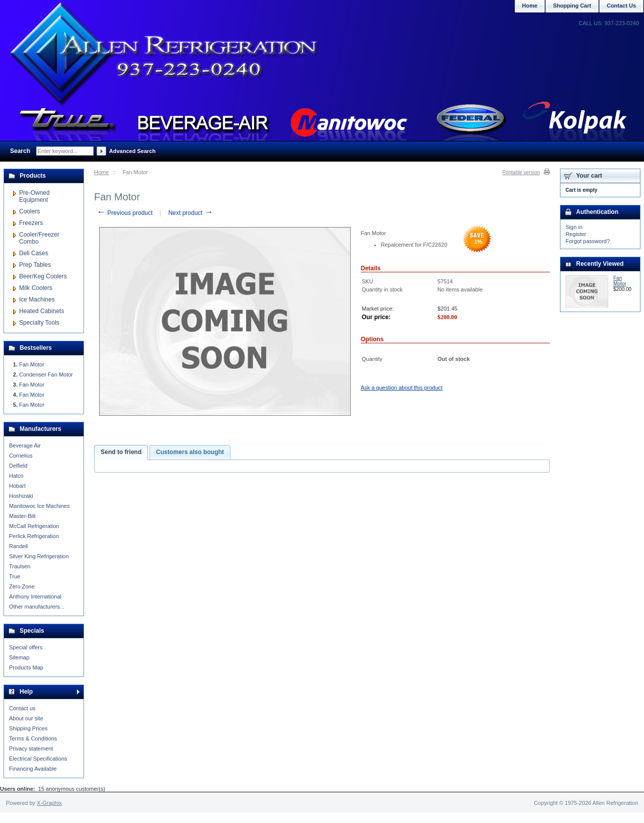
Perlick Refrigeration (34, 536)
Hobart (17, 486)
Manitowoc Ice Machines (39, 506)
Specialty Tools (39, 323)
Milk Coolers (36, 288)
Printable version (521, 172)
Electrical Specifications (38, 759)
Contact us (22, 708)
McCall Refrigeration (34, 526)
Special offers (26, 647)
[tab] (121, 453)
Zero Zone (22, 586)
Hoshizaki (21, 496)
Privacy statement (31, 749)
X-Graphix (49, 803)
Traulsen (20, 566)
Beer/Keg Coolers (43, 276)
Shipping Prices (28, 728)
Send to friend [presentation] (121, 452)
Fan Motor (32, 364)
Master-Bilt (22, 516)
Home (101, 172)
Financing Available (33, 769)
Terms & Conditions (33, 738)
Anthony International (35, 596)
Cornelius (21, 456)
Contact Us (621, 6)
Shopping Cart (572, 6)
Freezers (31, 223)
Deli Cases (34, 253)
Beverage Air (25, 445)
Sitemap (19, 657)
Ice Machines (37, 300)
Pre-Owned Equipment (34, 196)
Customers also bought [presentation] (190, 452)
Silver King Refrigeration (39, 556)
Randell (18, 546)
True (15, 576)
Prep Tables (35, 265)
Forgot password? (588, 241)
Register (576, 234)
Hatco (16, 476)
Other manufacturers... (37, 607)
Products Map (26, 667)
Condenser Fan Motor (46, 375)
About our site (26, 718)
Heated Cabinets (42, 311)
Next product (190, 213)
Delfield (18, 466)
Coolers (29, 211)
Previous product (125, 213)
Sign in (574, 227)
